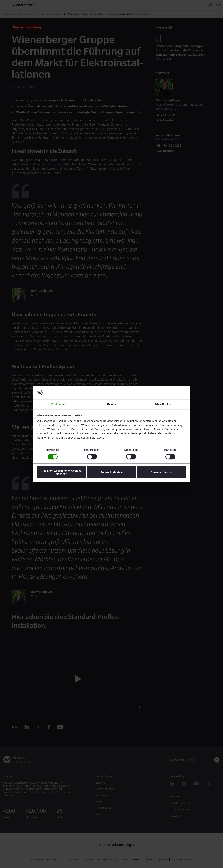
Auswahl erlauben (111, 472)
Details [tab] (111, 404)
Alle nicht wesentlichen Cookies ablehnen (61, 472)
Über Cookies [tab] (164, 404)
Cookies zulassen (162, 472)
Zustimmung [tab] (59, 404)
